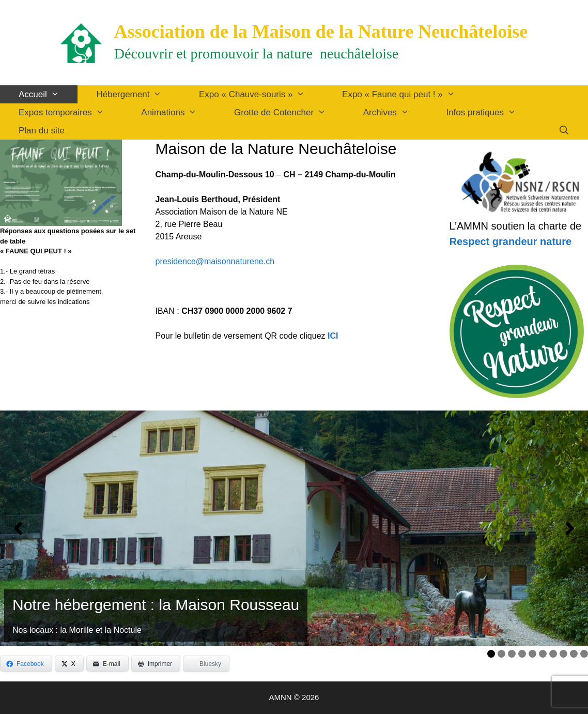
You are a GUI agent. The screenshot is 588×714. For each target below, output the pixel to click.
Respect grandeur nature (511, 241)
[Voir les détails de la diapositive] (294, 528)
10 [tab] (586, 654)
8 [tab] (563, 654)
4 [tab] (522, 654)
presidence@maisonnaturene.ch (215, 261)
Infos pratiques (490, 112)
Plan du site (42, 131)
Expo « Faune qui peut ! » (408, 94)
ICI (333, 336)
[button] (18, 528)
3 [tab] (512, 654)
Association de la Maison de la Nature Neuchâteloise (321, 32)
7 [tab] (553, 654)
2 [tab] (501, 654)
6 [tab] (543, 654)
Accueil (48, 94)
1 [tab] (491, 654)
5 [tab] (532, 654)
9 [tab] (574, 654)
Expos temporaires (71, 112)
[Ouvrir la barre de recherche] (564, 131)
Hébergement (138, 94)
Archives (396, 112)
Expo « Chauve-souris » (261, 94)
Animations (178, 112)
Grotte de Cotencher (289, 112)
